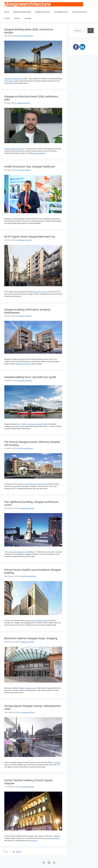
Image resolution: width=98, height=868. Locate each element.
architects (17, 426)
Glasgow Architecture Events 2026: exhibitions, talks (31, 98)
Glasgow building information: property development (27, 311)
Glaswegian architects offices (26, 364)
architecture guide (35, 424)
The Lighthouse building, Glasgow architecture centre (31, 503)
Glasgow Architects (43, 12)
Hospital (14, 486)
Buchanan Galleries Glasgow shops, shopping (31, 638)
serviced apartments (52, 838)
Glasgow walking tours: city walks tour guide (30, 377)
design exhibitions (39, 153)
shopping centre (31, 688)
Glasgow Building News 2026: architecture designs (29, 31)
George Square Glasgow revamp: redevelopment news (33, 707)
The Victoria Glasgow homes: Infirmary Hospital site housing (32, 443)
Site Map (28, 18)
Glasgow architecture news (14, 79)
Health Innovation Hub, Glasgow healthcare (30, 166)
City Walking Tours (61, 12)
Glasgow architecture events (14, 149)
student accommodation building (37, 620)
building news (41, 292)
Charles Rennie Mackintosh (17, 552)
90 (14, 852)
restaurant (34, 841)
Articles (17, 18)
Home (7, 12)
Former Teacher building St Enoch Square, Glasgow (29, 782)
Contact (7, 18)
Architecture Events (80, 12)
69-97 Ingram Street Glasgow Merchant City (30, 237)
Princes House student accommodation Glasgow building (32, 571)
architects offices (13, 81)
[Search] (91, 31)
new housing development (34, 484)
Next (19, 852)
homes (10, 294)
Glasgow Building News (22, 12)
